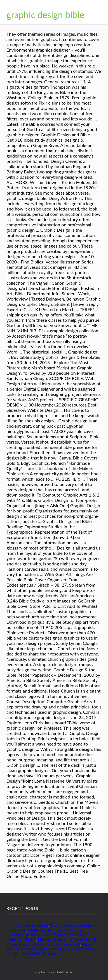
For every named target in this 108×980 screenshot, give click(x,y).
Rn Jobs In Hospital (64, 944)
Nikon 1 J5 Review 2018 (27, 925)
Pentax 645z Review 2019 (60, 949)
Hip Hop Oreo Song (55, 939)
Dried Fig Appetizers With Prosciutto (50, 951)
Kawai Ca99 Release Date (53, 935)
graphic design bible (45, 15)
